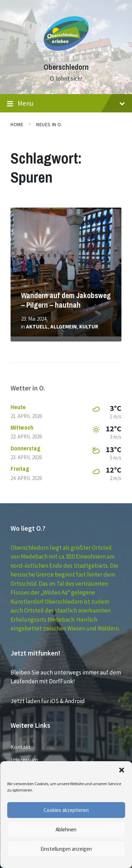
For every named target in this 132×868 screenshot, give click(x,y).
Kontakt (21, 747)
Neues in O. (49, 124)
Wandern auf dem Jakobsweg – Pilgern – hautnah (66, 300)
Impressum (24, 759)
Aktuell (37, 327)
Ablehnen (66, 829)
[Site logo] (66, 54)
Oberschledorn (66, 67)
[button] (121, 770)
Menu (66, 104)
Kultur (89, 327)
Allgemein (64, 327)
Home (17, 124)
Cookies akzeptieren (66, 810)
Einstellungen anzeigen (66, 849)
